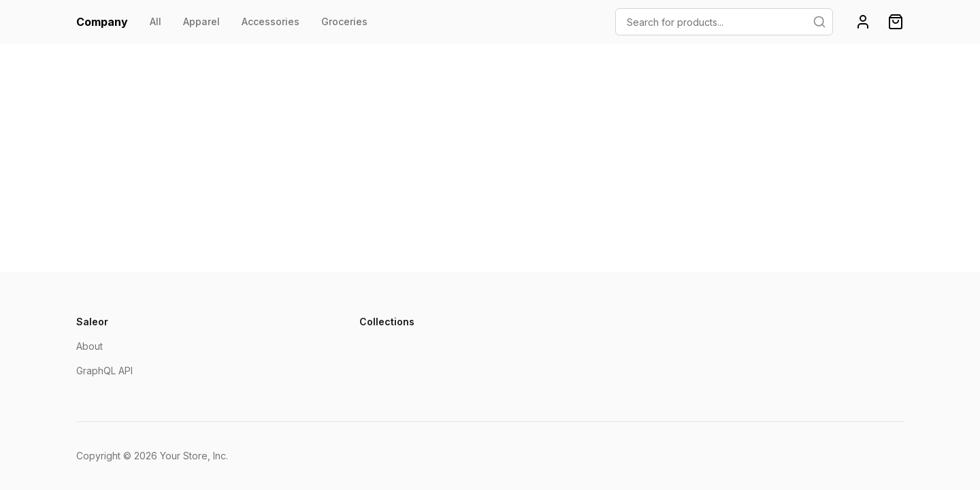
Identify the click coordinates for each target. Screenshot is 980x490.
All (156, 21)
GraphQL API (104, 371)
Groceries (344, 21)
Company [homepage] (102, 22)
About (89, 346)
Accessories (271, 21)
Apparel (201, 21)
